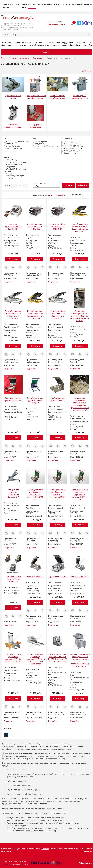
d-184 (80, 151)
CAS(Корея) (10, 167)
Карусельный (39, 144)
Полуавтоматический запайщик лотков (36, 97)
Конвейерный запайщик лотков (80, 97)
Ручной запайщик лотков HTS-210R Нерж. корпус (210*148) (13, 315)
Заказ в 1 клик (6, 267)
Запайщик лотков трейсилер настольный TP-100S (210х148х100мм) (13, 658)
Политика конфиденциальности (15, 864)
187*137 (66, 142)
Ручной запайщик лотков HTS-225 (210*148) (58, 227)
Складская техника (19, 44)
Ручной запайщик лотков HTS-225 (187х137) (35, 227)
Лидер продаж (6, 6)
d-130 (71, 148)
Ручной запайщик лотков (13, 97)
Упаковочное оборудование (8, 44)
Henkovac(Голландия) (14, 176)
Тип (5, 139)
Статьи (62, 4)
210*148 (66, 144)
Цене (50, 195)
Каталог (32, 4)
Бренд (6, 157)
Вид (34, 139)
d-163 (65, 151)
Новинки (47, 4)
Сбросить (83, 185)
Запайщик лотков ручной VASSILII (58, 399)
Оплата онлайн (23, 6)
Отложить (20, 266)
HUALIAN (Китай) (12, 160)
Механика (9, 142)
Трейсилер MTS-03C (80, 577)
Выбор (65, 153)
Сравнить (13, 266)
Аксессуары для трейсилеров (35, 126)
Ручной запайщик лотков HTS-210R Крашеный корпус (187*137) (35, 315)
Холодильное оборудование (54, 44)
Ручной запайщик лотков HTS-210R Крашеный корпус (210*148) (80, 228)
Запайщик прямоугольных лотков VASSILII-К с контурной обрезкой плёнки (80, 316)
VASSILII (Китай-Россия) (15, 162)
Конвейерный (40, 142)
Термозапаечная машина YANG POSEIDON (13, 579)
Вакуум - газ (52, 146)
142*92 (66, 146)
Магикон (9, 178)
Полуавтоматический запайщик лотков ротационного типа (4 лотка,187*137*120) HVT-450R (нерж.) (80, 660)
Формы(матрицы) (12, 146)
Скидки (39, 4)
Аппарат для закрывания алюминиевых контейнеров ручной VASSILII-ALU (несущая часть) (80, 404)
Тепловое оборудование (40, 44)
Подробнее (9, 282)
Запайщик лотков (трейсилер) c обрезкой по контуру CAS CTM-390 (35, 494)
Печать (88, 71)
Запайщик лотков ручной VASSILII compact (35, 400)
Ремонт (55, 4)
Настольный (39, 146)
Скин (36, 148)
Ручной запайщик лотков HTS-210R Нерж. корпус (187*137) (58, 315)
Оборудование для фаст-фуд (67, 44)
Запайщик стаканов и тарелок (13, 126)
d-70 (73, 153)
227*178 (76, 144)
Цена (6, 186)
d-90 (80, 146)
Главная (5, 58)
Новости (69, 4)
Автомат (9, 144)
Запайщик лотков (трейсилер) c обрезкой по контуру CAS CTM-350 (80, 494)
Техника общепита (29, 44)
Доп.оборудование (13, 148)
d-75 (73, 146)
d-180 (72, 151)
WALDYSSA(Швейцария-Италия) (15, 170)
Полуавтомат (22, 142)
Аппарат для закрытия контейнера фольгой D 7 (13, 493)
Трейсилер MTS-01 (35, 577)
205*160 (76, 142)
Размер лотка (67, 139)
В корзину (13, 259)
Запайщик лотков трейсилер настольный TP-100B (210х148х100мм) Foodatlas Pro (35, 659)
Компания (78, 4)
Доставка (15, 4)
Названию (60, 195)
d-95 (64, 148)
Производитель (39, 183)
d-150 (79, 148)
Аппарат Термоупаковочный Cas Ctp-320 (13, 227)
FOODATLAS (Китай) (13, 165)
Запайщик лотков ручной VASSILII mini (13, 399)
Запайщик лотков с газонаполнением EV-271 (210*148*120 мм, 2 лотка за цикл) (58, 658)
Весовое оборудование (81, 44)
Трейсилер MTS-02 (58, 577)
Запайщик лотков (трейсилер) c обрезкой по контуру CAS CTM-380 (58, 494)
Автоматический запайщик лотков (58, 97)
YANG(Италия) (11, 174)
